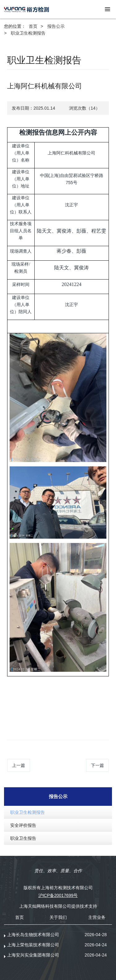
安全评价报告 (23, 825)
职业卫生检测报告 (28, 33)
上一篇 (19, 765)
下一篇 (97, 765)
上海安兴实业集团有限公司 (33, 955)
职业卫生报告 (23, 838)
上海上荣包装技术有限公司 (33, 945)
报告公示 (56, 26)
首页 (33, 26)
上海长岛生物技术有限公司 (33, 935)
